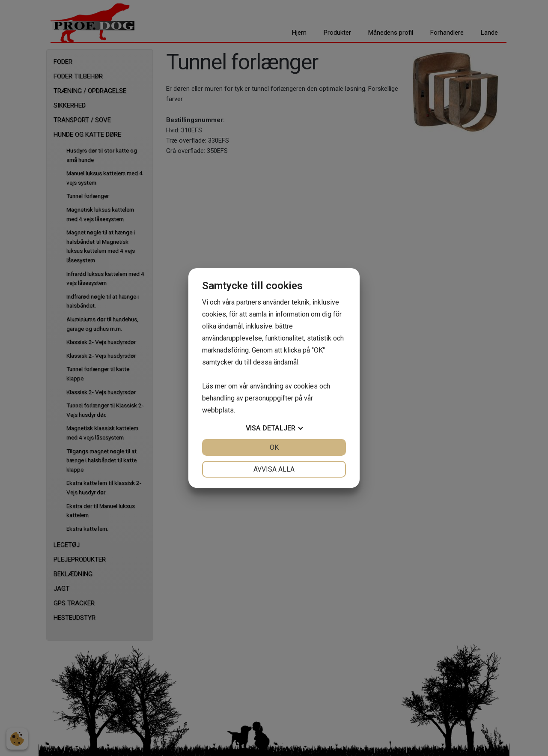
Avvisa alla (274, 469)
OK (274, 447)
